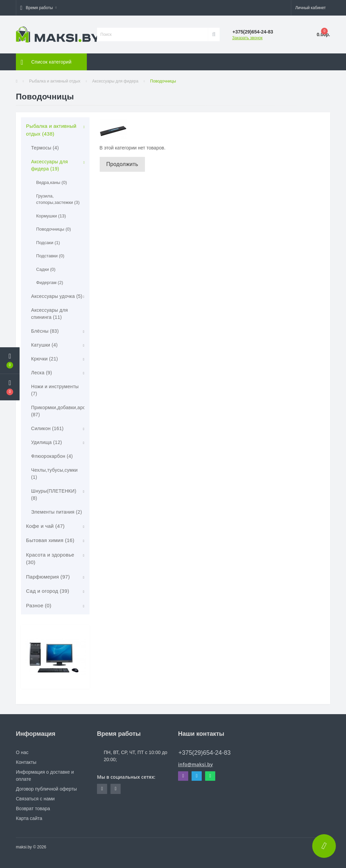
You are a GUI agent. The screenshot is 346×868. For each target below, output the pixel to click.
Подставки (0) (50, 256)
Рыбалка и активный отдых (55, 81)
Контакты (26, 762)
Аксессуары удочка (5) (57, 296)
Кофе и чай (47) (45, 526)
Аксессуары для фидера (115, 81)
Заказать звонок (247, 38)
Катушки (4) (44, 345)
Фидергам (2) (50, 283)
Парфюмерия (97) (48, 577)
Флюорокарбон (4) (52, 456)
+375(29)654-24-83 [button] (205, 753)
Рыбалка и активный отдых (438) (51, 130)
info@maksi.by (195, 764)
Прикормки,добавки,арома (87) (61, 411)
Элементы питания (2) (57, 512)
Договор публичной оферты (46, 789)
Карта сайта (29, 818)
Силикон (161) (47, 428)
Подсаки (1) (48, 243)
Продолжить (122, 164)
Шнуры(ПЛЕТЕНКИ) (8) (54, 495)
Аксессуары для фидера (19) (50, 165)
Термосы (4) (45, 148)
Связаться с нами (35, 799)
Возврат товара (33, 808)
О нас (22, 752)
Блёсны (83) (45, 331)
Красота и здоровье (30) (50, 559)
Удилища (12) (46, 442)
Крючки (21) (44, 359)
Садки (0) (46, 269)
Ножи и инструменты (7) (55, 390)
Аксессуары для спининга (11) (50, 314)
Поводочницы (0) (54, 229)
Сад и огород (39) (48, 591)
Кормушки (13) (51, 216)
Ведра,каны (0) (52, 182)
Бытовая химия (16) (50, 540)
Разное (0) (39, 605)
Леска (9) (42, 373)
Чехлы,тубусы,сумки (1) (54, 474)
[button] (38, 8)
